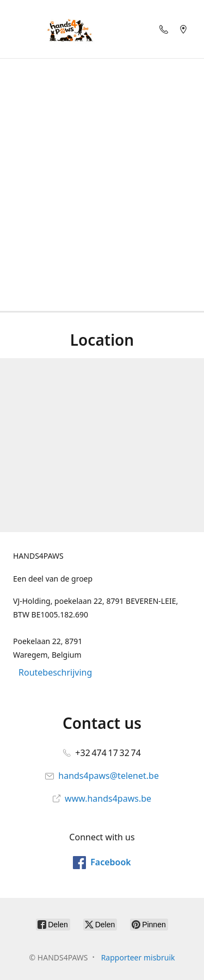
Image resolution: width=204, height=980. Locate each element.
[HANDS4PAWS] (69, 29)
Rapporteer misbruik (138, 957)
